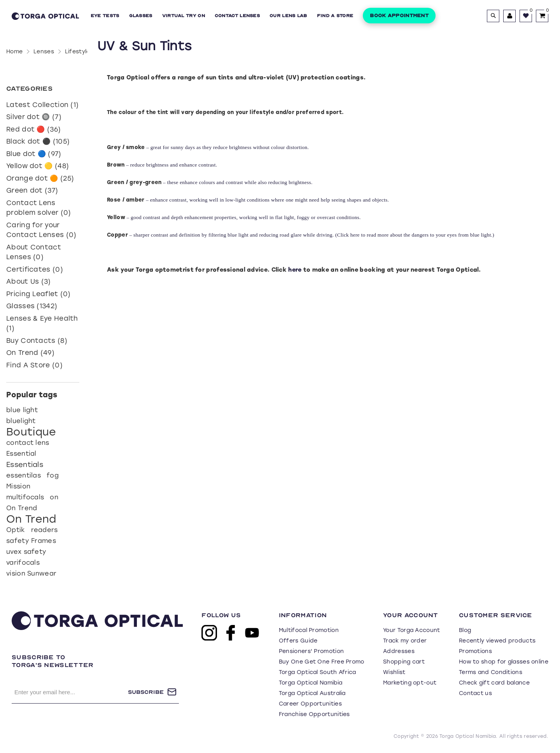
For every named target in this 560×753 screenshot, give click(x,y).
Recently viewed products (497, 641)
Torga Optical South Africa (318, 672)
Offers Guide (298, 641)
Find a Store (335, 16)
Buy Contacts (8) (37, 341)
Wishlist (394, 672)
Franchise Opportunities (314, 714)
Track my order (405, 641)
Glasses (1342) (32, 306)
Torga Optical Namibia (311, 683)
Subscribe (146, 692)
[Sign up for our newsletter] (70, 692)
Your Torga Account (411, 630)
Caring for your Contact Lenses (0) (41, 230)
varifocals (23, 563)
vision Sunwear (31, 573)
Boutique (31, 432)
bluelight (21, 421)
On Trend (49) (30, 353)
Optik (16, 530)
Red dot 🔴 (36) (33, 129)
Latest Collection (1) (42, 105)
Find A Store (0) (34, 365)
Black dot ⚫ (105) (38, 141)
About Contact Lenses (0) (34, 252)
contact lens (28, 443)
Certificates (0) (35, 269)
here (356, 235)
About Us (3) (29, 281)
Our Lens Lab (288, 16)
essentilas (24, 475)
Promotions (475, 651)
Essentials (25, 465)
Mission (18, 486)
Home (14, 52)
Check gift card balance (494, 683)
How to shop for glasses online (504, 662)
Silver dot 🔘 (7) (34, 117)
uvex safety (26, 552)
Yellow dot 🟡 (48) (38, 166)
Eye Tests (105, 16)
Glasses (141, 16)
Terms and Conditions (491, 672)
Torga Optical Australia (312, 693)
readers (45, 530)
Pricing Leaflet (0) (38, 294)
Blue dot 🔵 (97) (34, 154)
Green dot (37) (32, 190)
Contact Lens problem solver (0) (38, 208)
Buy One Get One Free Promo (322, 662)
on (54, 497)
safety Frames (31, 541)
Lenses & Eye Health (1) (42, 323)
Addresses (399, 651)
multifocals (25, 497)
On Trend (22, 508)
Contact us (475, 693)
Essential (21, 454)
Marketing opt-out (410, 683)
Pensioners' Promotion (311, 651)
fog (53, 475)
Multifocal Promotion (309, 630)
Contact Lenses (237, 16)
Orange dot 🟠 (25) (40, 178)
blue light (22, 410)
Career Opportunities (310, 704)
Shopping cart (404, 662)
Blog (465, 630)
